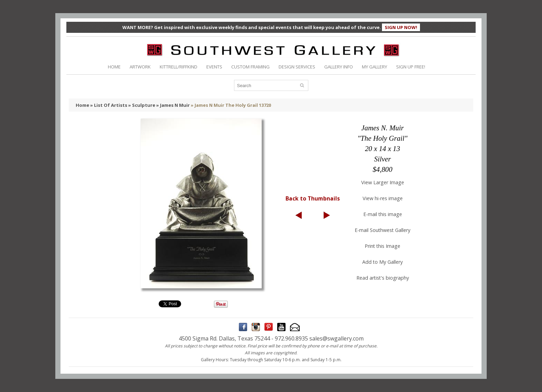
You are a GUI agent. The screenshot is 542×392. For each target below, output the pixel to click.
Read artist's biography (383, 278)
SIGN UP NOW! (401, 27)
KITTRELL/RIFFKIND (179, 67)
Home (82, 105)
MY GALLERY (375, 67)
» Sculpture (142, 105)
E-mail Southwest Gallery (382, 230)
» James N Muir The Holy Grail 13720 (231, 105)
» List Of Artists (109, 105)
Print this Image (382, 246)
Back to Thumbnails (313, 198)
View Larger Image (383, 182)
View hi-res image (383, 198)
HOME (114, 67)
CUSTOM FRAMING (250, 67)
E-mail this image (383, 214)
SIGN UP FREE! (411, 67)
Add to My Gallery (382, 262)
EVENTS (214, 67)
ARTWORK (140, 67)
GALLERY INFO (339, 67)
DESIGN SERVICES (297, 67)
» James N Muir (173, 105)
